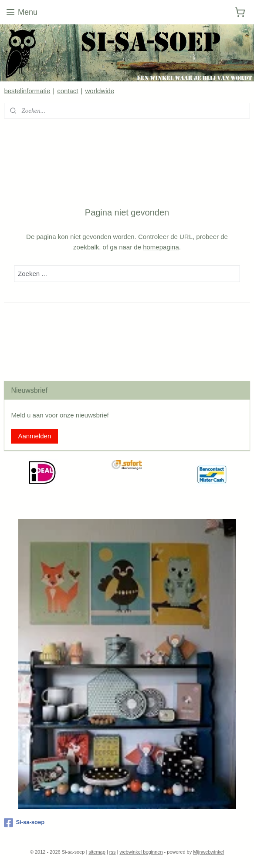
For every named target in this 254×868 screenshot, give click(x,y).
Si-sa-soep (24, 823)
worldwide (100, 91)
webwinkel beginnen (141, 852)
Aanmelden (34, 436)
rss (113, 852)
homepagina (161, 247)
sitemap (97, 852)
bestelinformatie (27, 91)
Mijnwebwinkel (208, 852)
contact (68, 91)
